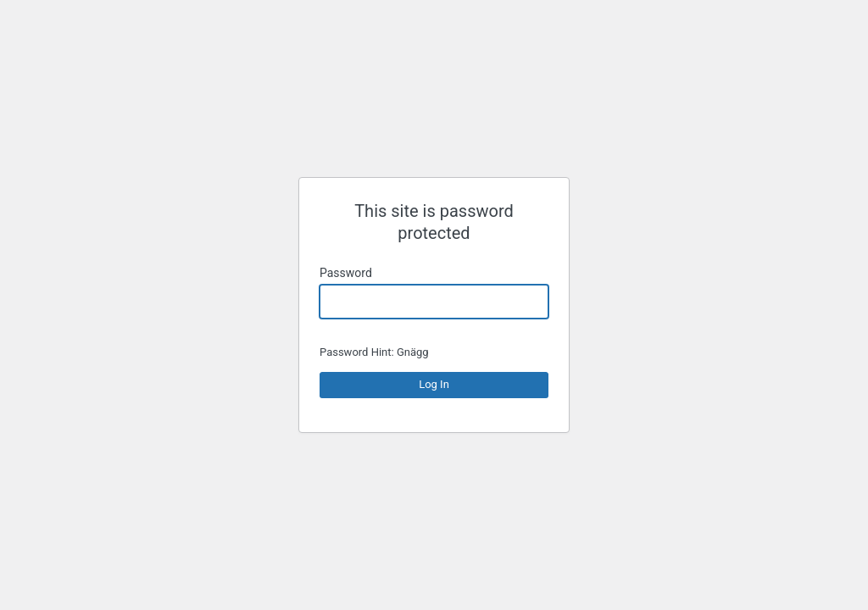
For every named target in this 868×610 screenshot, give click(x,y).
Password (346, 273)
